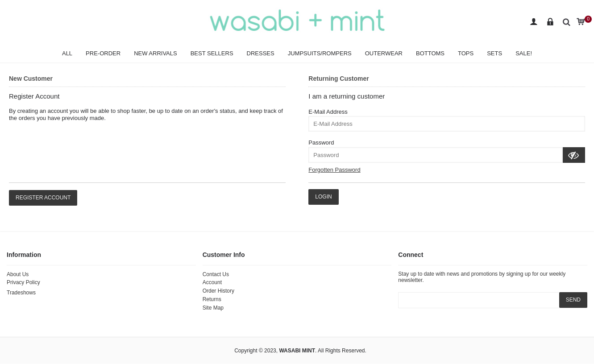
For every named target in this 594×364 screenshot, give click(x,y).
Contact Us (216, 274)
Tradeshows (21, 293)
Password (321, 143)
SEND (573, 300)
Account (212, 282)
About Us (18, 274)
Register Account (43, 198)
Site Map (213, 308)
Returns (212, 299)
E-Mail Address (328, 112)
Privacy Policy (23, 282)
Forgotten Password (334, 170)
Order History (218, 291)
